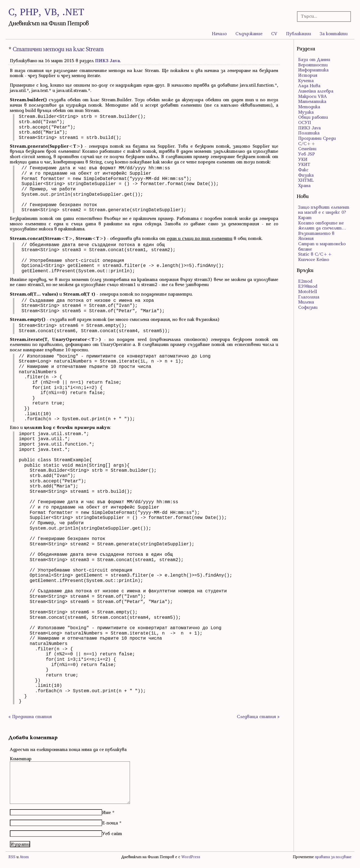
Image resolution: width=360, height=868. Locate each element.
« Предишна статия (30, 716)
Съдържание (249, 33)
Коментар (21, 759)
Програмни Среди (317, 138)
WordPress (191, 857)
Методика (309, 107)
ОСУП (305, 122)
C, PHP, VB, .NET (46, 12)
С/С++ (307, 143)
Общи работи (313, 117)
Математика (312, 101)
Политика (309, 133)
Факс (303, 170)
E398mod (308, 286)
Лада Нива (309, 86)
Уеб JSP (307, 154)
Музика (306, 112)
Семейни (307, 149)
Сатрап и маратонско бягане (322, 246)
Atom (24, 857)
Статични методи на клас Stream (58, 49)
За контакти (334, 33)
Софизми (308, 307)
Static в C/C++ (315, 254)
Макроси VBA (312, 96)
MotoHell (308, 291)
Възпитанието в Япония (316, 236)
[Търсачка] (322, 16)
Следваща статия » (258, 716)
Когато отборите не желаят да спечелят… (322, 225)
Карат (305, 217)
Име (106, 812)
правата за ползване (333, 857)
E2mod (305, 281)
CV (274, 33)
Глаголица (309, 297)
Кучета (306, 80)
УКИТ (304, 164)
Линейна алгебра (316, 91)
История (308, 75)
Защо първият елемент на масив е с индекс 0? (324, 210)
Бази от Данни (314, 59)
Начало (219, 33)
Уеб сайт (112, 833)
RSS (12, 857)
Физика (306, 175)
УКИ (303, 159)
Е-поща (110, 823)
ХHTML (306, 180)
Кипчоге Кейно (314, 259)
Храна (304, 185)
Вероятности (313, 65)
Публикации (299, 33)
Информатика (313, 70)
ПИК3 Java (107, 60)
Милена (306, 302)
